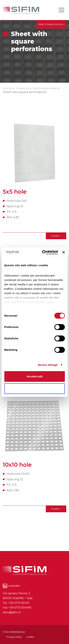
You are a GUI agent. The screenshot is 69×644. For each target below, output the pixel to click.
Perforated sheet (46, 88)
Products (23, 88)
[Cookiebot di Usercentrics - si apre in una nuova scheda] (43, 252)
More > (56, 236)
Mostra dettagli (48, 365)
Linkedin (11, 586)
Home (8, 88)
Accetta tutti (34, 376)
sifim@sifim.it (12, 612)
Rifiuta (34, 389)
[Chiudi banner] (63, 252)
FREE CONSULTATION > (51, 24)
